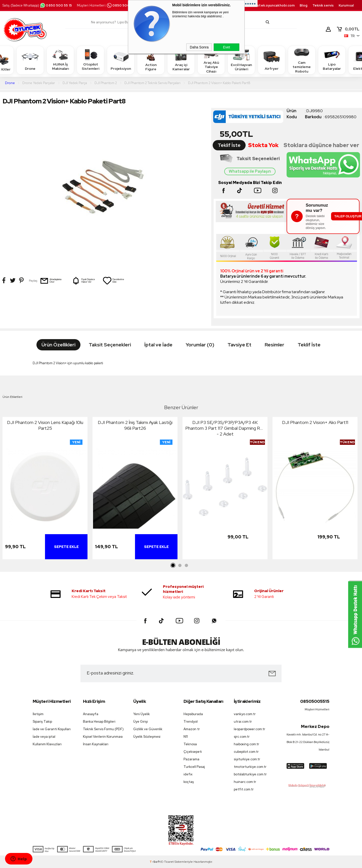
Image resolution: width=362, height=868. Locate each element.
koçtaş (189, 782)
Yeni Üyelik (142, 714)
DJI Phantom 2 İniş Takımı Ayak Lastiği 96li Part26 (135, 425)
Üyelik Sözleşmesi (147, 737)
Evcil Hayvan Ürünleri (241, 60)
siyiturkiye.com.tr (247, 759)
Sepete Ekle (66, 547)
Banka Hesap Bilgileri (99, 722)
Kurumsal (346, 5)
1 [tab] (173, 566)
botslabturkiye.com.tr (250, 774)
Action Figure (151, 60)
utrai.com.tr (243, 722)
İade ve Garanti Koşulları (52, 729)
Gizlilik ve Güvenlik (148, 729)
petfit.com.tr (244, 789)
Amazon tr (192, 729)
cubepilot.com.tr (246, 752)
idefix (188, 774)
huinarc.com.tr (245, 782)
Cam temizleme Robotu (302, 60)
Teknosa (190, 744)
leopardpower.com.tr (250, 729)
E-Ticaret (167, 862)
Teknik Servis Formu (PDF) (103, 729)
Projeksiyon (121, 60)
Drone (30, 60)
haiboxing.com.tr (246, 744)
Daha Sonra (199, 47)
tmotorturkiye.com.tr (250, 767)
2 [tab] (180, 566)
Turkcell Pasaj (194, 767)
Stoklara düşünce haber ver (321, 145)
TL (348, 29)
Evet (227, 47)
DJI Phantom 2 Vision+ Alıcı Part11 (315, 422)
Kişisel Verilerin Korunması (103, 737)
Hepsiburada (193, 714)
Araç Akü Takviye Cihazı (211, 60)
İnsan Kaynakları (96, 744)
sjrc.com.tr (242, 737)
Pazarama (191, 759)
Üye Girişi (141, 722)
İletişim (38, 714)
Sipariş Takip (42, 722)
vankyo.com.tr (245, 714)
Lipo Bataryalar (332, 60)
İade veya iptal (44, 737)
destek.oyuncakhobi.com (274, 5)
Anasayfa (91, 714)
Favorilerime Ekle (113, 281)
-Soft (155, 862)
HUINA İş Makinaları (60, 60)
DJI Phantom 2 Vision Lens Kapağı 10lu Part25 (45, 425)
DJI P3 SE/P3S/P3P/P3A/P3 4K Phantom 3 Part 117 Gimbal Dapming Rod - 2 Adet (225, 428)
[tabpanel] (45, 489)
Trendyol (191, 722)
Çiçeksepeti (193, 752)
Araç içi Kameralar (181, 60)
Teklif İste (229, 145)
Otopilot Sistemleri (90, 60)
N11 (186, 737)
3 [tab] (186, 566)
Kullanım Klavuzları (47, 744)
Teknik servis (323, 5)
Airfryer (271, 60)
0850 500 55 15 (56, 5)
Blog (303, 5)
